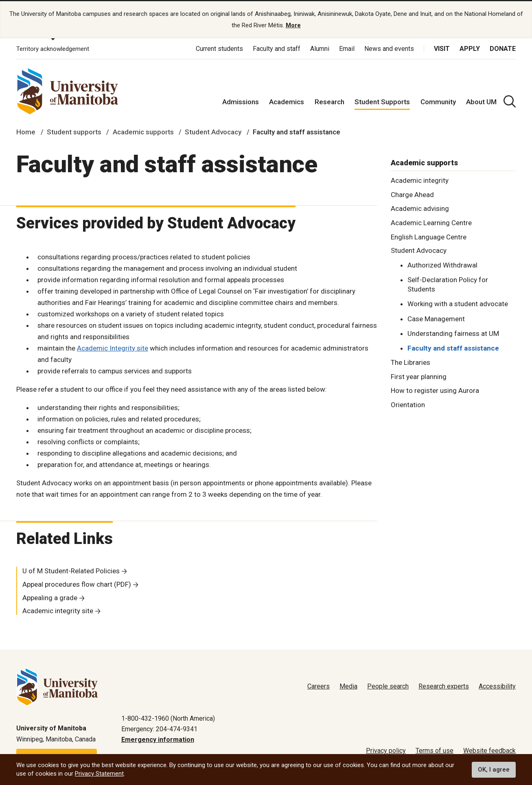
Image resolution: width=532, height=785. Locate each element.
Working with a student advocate (458, 303)
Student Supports (382, 101)
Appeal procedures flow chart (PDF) (77, 583)
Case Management (436, 318)
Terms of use (435, 750)
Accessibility (497, 685)
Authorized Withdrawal (442, 264)
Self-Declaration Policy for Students (448, 284)
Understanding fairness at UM (453, 332)
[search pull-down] (510, 101)
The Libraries (410, 361)
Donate (503, 48)
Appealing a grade (50, 596)
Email (347, 48)
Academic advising (420, 208)
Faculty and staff (277, 48)
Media (348, 685)
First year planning (419, 375)
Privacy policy (386, 750)
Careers (319, 685)
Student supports (74, 131)
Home (26, 131)
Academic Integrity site (113, 347)
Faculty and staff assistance (453, 347)
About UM (481, 101)
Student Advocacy (213, 131)
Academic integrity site (58, 610)
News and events (389, 48)
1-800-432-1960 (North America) (168, 718)
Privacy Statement (99, 774)
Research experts (444, 685)
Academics (287, 101)
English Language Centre (429, 236)
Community (438, 101)
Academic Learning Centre (431, 222)
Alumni (320, 48)
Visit (442, 48)
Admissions (241, 101)
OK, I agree (494, 770)
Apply (470, 48)
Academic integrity (420, 179)
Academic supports (143, 131)
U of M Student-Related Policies (71, 570)
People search (388, 685)
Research (329, 101)
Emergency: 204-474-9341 (159, 728)
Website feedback (489, 750)
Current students (219, 48)
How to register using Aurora (435, 390)
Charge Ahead (412, 193)
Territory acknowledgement (53, 48)
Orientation (408, 404)
